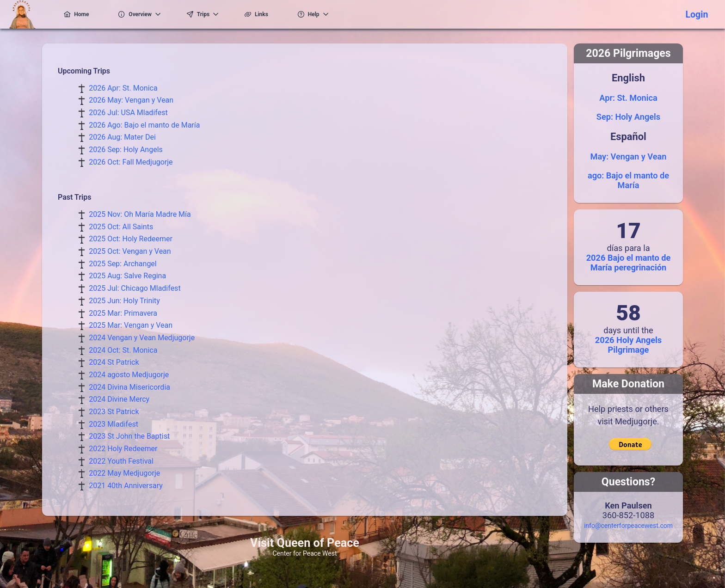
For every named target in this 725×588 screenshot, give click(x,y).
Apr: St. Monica (628, 98)
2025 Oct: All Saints (121, 227)
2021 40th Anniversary (126, 486)
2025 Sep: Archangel (123, 264)
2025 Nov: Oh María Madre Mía (140, 214)
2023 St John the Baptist (129, 436)
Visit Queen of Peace (305, 543)
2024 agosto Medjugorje (129, 375)
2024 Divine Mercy (119, 399)
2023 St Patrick (114, 412)
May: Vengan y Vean (629, 156)
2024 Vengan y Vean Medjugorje (142, 338)
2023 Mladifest (114, 424)
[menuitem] (72, 14)
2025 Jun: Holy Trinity (124, 301)
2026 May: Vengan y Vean (131, 100)
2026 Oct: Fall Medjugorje (131, 162)
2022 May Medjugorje (124, 473)
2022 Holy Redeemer (123, 449)
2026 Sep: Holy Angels (126, 150)
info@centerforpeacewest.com (628, 526)
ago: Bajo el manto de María (628, 180)
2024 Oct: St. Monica (123, 350)
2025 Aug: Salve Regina (127, 276)
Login (697, 15)
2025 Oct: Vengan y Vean (130, 251)
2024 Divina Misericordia (129, 387)
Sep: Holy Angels (628, 117)
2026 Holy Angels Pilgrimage (628, 345)
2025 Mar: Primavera (123, 313)
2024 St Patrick (114, 362)
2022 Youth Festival (121, 461)
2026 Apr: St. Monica (123, 88)
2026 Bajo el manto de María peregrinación (629, 263)
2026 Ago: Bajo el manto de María (144, 125)
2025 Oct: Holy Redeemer (131, 239)
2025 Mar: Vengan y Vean (131, 325)
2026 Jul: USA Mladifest (128, 113)
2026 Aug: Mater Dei (122, 137)
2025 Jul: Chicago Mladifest (135, 288)
